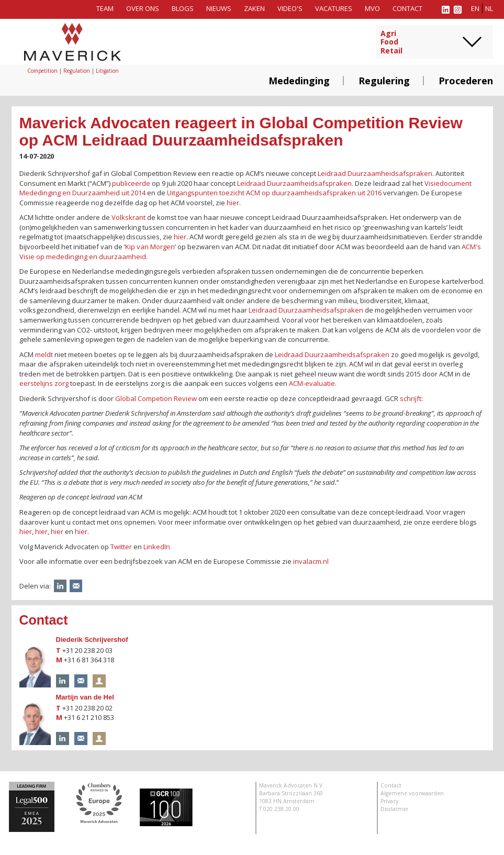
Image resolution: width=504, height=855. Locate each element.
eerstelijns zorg (44, 383)
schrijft (411, 398)
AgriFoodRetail (391, 42)
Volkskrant (129, 217)
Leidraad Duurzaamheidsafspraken (375, 173)
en (475, 8)
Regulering (384, 81)
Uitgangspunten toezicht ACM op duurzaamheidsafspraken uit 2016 (274, 193)
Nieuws (219, 8)
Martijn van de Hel (85, 697)
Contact (407, 8)
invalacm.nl (311, 561)
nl (489, 8)
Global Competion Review (156, 398)
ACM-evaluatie (312, 383)
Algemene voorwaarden (412, 793)
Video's (290, 8)
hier (233, 203)
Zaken (254, 8)
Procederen (466, 81)
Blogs (183, 8)
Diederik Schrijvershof (92, 640)
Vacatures (334, 8)
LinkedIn (157, 547)
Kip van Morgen (150, 247)
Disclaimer (394, 809)
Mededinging (299, 81)
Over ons (143, 8)
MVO (372, 8)
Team (105, 8)
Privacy (389, 801)
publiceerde (131, 183)
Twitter (121, 547)
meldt (44, 354)
